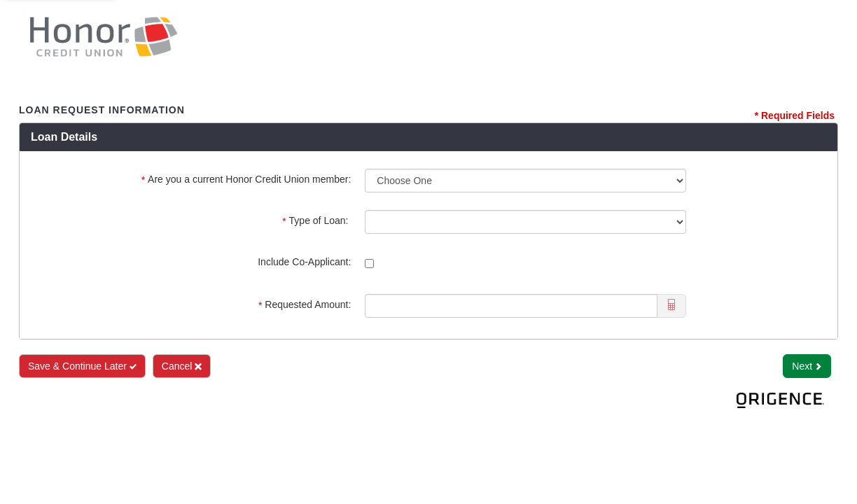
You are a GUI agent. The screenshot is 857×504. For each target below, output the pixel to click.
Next (807, 366)
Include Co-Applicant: (304, 262)
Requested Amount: (305, 305)
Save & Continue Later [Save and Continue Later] (82, 366)
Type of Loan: (316, 221)
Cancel (182, 366)
